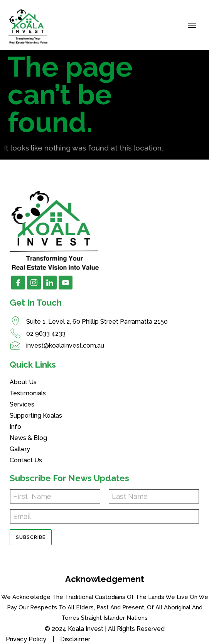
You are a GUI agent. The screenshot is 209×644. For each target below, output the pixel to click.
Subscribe (31, 537)
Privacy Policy (26, 639)
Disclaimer (75, 639)
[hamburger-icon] (192, 25)
